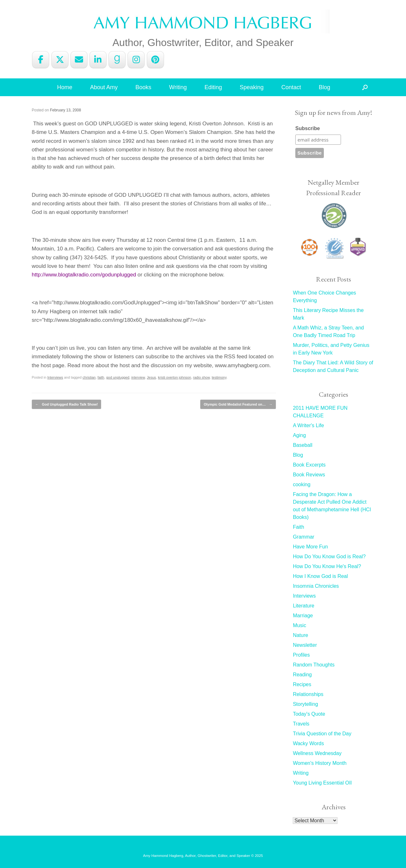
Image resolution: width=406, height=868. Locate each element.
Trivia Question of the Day (322, 734)
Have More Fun (310, 547)
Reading (302, 675)
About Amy (104, 87)
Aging (299, 435)
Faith (298, 527)
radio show (202, 377)
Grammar (304, 537)
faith (101, 377)
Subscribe (308, 128)
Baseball (302, 445)
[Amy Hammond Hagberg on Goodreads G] (117, 60)
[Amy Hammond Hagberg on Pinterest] (155, 60)
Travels (301, 724)
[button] (365, 87)
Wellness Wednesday (317, 753)
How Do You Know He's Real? (327, 566)
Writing (178, 87)
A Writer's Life (308, 425)
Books (143, 87)
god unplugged (118, 377)
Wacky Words (308, 743)
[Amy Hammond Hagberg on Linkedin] (98, 60)
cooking (301, 484)
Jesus (151, 377)
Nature (300, 635)
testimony (219, 377)
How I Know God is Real (320, 576)
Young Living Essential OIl (322, 783)
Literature (304, 606)
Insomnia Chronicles (316, 586)
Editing (213, 87)
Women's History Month (320, 763)
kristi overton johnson (174, 377)
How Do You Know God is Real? (329, 557)
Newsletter (305, 645)
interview (138, 377)
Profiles (301, 655)
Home (65, 87)
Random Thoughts (314, 665)
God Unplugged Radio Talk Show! (66, 404)
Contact (291, 87)
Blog (324, 87)
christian (89, 377)
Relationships (308, 694)
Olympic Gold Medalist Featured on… (238, 404)
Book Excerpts (309, 465)
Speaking (252, 87)
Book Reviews (309, 475)
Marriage (303, 616)
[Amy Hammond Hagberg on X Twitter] (60, 60)
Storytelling (305, 704)
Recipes (302, 684)
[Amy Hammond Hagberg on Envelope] (79, 60)
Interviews (55, 377)
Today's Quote (309, 714)
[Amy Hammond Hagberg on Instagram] (136, 60)
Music (299, 625)
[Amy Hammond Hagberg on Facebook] (41, 60)
